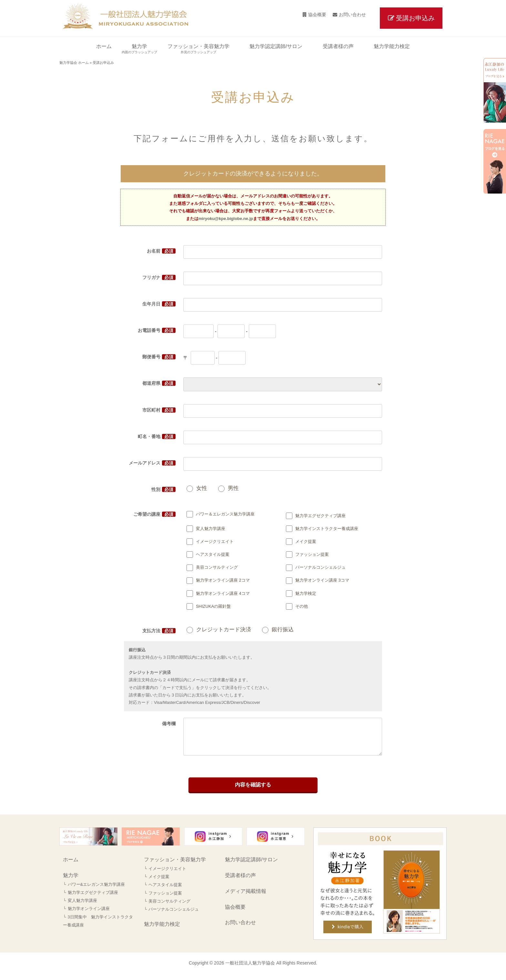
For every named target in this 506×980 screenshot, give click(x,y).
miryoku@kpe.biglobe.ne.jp (226, 219)
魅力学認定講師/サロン (251, 866)
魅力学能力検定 (162, 930)
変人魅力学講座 (82, 907)
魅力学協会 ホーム (74, 63)
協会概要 (317, 15)
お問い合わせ (352, 15)
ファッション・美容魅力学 (175, 866)
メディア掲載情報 (246, 898)
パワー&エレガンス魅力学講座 (96, 891)
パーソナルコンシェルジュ (174, 916)
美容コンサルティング (169, 908)
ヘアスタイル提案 (165, 891)
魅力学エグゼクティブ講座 (93, 899)
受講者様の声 (240, 882)
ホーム (71, 866)
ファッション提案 (165, 900)
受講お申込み (415, 18)
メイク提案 (159, 883)
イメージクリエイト (167, 875)
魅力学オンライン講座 (89, 915)
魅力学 (71, 882)
